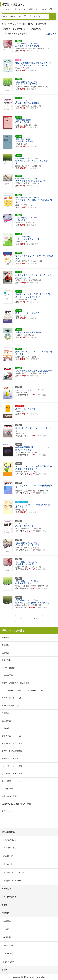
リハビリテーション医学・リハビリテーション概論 (23, 691)
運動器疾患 (6, 721)
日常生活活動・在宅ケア (12, 706)
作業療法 (5, 645)
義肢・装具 (6, 660)
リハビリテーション (17, 24)
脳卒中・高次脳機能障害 (12, 751)
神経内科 (5, 728)
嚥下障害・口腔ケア (10, 759)
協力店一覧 (8, 864)
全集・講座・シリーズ (11, 781)
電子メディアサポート (13, 848)
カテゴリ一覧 (11, 9)
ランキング (23, 9)
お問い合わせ (9, 945)
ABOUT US (8, 954)
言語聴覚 (5, 653)
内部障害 (5, 713)
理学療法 (5, 638)
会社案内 (7, 921)
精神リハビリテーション (12, 736)
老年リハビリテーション (12, 698)
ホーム (4, 24)
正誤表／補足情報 (11, 840)
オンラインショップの (18, 873)
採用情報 (7, 937)
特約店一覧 (8, 856)
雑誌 (50, 9)
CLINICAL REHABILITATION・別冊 (16, 804)
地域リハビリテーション (12, 774)
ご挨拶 (6, 929)
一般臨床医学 (7, 675)
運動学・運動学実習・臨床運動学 (15, 683)
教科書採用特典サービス (14, 881)
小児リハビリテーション (12, 743)
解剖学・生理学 (8, 668)
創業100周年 (9, 962)
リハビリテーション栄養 (12, 766)
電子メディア (7, 811)
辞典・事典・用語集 (10, 796)
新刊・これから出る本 (38, 9)
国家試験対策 (7, 789)
